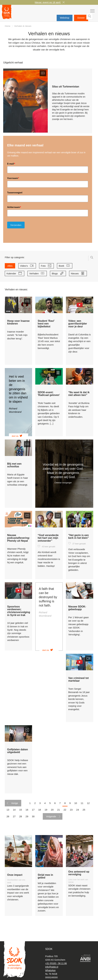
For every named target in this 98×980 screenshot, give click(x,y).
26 (8, 818)
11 (82, 805)
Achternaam (14, 209)
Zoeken (92, 18)
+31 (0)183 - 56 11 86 (56, 963)
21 (59, 812)
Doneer (81, 18)
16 (27, 812)
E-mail (11, 166)
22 (65, 812)
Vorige (15, 805)
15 (21, 812)
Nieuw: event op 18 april (48, 2)
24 (78, 812)
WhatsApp (50, 970)
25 (84, 812)
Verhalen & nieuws (23, 28)
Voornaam (13, 180)
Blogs (56, 275)
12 (88, 805)
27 (14, 818)
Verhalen (35, 275)
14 (14, 812)
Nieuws (76, 275)
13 (8, 812)
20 (52, 812)
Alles (10, 268)
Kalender (13, 275)
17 (33, 812)
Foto (44, 268)
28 (21, 818)
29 (27, 818)
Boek (63, 268)
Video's (25, 268)
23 (71, 812)
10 (76, 805)
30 (33, 818)
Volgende (51, 818)
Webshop (65, 18)
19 (46, 812)
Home (8, 28)
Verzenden (16, 227)
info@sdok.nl (52, 967)
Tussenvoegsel (15, 194)
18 (40, 812)
